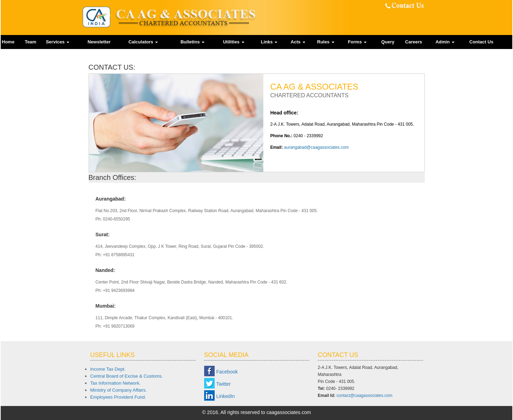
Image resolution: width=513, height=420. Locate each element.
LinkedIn (226, 396)
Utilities (234, 42)
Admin (445, 42)
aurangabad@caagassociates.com (316, 147)
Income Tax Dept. (108, 369)
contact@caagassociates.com (365, 395)
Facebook (227, 372)
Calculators (143, 42)
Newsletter (99, 42)
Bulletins (192, 42)
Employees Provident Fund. (118, 397)
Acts (298, 42)
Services (58, 42)
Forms (357, 42)
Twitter (224, 384)
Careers (414, 42)
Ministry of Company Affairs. (119, 390)
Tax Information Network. (116, 383)
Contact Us (481, 42)
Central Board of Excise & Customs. (127, 376)
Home (8, 42)
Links (269, 42)
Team (31, 42)
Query (388, 42)
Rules (326, 42)
